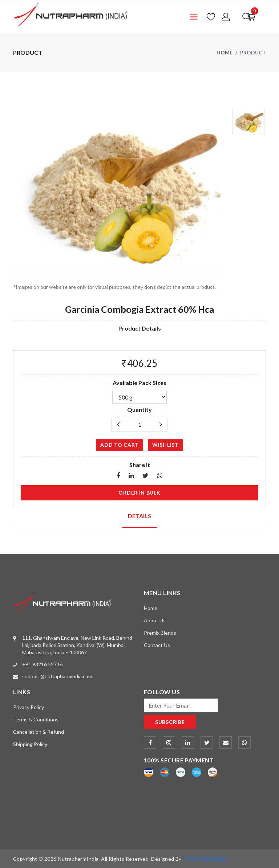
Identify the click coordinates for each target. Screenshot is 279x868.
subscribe (170, 722)
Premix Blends (160, 633)
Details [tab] (139, 516)
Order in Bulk (139, 493)
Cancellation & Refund (39, 731)
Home (225, 52)
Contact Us (157, 645)
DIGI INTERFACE (207, 858)
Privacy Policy (29, 707)
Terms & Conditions (36, 719)
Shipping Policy (30, 744)
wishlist (165, 445)
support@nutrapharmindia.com (57, 676)
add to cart (120, 445)
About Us (155, 620)
